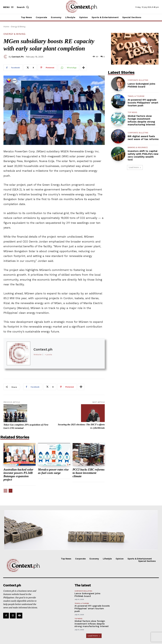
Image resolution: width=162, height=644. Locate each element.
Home (6, 27)
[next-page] (11, 491)
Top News (132, 112)
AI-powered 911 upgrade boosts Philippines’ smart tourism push (143, 103)
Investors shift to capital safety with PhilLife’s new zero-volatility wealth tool (143, 155)
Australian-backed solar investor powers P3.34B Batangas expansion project (18, 475)
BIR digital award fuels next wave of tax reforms (143, 138)
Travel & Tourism (136, 96)
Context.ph (18, 57)
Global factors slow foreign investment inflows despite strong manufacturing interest (142, 120)
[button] (23, 7)
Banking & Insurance (138, 148)
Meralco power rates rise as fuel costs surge (53, 471)
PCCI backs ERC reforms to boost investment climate (89, 473)
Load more (135, 167)
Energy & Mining (18, 27)
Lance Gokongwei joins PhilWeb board (141, 85)
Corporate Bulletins (138, 80)
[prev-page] (5, 491)
